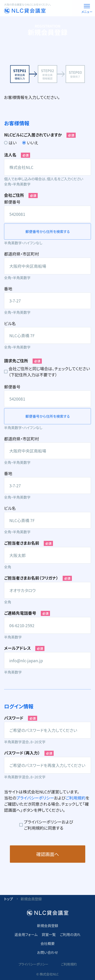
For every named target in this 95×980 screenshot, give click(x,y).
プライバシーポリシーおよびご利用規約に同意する (48, 825)
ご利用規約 (76, 798)
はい (13, 143)
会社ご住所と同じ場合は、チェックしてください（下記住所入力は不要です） (49, 372)
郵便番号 (12, 202)
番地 (8, 289)
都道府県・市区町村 (22, 254)
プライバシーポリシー (35, 798)
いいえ (32, 143)
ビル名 (10, 323)
